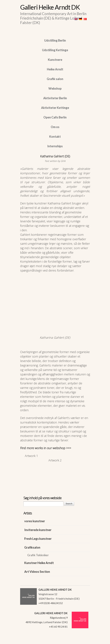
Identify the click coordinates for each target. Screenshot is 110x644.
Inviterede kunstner (38, 530)
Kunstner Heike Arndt (39, 563)
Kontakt (55, 137)
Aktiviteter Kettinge (55, 108)
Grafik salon (55, 79)
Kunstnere (55, 60)
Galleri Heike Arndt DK (50, 7)
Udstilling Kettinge (55, 50)
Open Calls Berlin (55, 117)
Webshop (55, 88)
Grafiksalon (32, 547)
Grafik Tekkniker (38, 555)
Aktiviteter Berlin (55, 98)
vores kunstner (35, 521)
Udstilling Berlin (55, 40)
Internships (55, 146)
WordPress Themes (84, 641)
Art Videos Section (37, 572)
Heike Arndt (55, 69)
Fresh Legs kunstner (38, 539)
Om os (55, 127)
